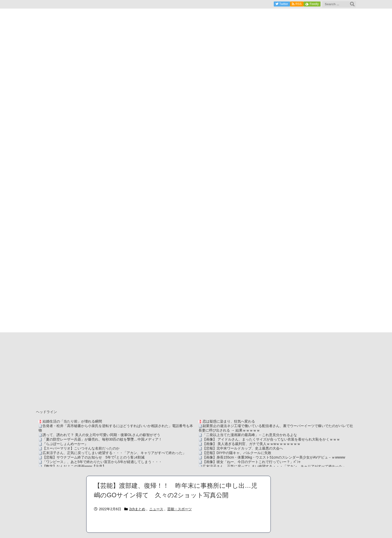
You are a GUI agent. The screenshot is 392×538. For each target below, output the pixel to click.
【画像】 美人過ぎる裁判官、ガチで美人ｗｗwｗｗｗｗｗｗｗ (251, 444)
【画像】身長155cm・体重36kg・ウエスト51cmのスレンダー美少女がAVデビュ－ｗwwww (274, 457)
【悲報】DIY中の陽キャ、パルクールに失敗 (237, 453)
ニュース (156, 509)
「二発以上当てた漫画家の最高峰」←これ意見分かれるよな (250, 435)
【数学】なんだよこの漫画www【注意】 (74, 466)
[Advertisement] (196, 370)
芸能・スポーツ (179, 509)
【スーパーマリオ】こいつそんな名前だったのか (81, 448)
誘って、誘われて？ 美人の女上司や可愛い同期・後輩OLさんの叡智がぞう (101, 435)
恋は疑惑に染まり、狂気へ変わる (229, 421)
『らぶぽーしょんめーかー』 (65, 444)
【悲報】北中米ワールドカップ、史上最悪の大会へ (243, 448)
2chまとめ (137, 509)
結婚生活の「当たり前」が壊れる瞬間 (72, 421)
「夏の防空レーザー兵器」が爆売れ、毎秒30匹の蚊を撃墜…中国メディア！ (102, 439)
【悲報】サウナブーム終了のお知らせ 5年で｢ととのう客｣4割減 (93, 457)
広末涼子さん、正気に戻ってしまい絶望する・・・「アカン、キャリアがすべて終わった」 (114, 453)
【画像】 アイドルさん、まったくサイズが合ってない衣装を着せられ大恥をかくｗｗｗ (271, 439)
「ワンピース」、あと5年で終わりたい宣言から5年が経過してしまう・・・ (102, 462)
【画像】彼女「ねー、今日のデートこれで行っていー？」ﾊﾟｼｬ (251, 462)
